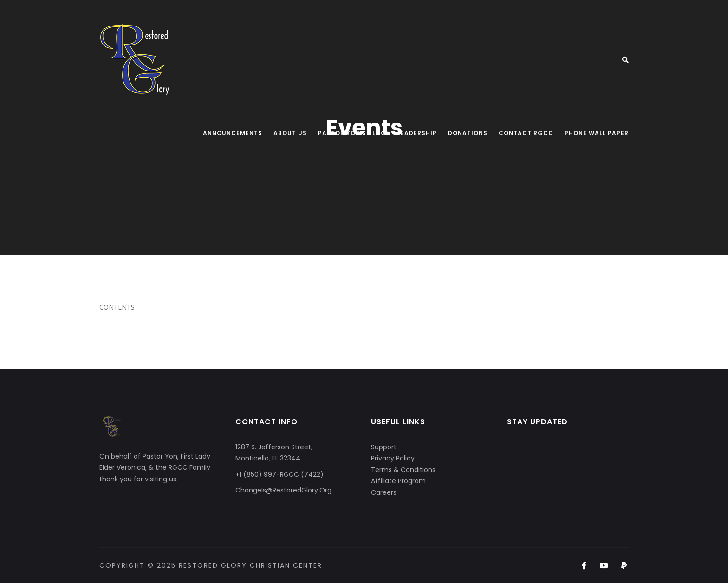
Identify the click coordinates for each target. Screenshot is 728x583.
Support (384, 447)
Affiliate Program (398, 481)
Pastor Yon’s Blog (352, 133)
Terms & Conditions (403, 470)
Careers (384, 492)
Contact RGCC (526, 133)
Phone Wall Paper (597, 133)
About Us (290, 133)
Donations (468, 133)
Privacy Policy (393, 458)
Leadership (417, 133)
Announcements (233, 133)
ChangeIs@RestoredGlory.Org (283, 490)
